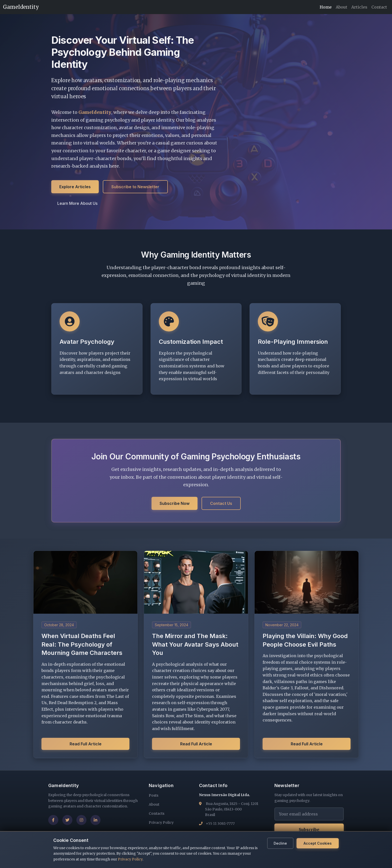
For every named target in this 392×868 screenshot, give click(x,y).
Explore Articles (75, 187)
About (341, 7)
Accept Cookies (318, 843)
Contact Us (221, 503)
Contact (379, 7)
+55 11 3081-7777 (220, 824)
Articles (359, 7)
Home (326, 7)
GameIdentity (21, 7)
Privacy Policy (130, 859)
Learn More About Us (77, 204)
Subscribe (309, 830)
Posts (154, 795)
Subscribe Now (175, 503)
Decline (280, 843)
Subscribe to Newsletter (135, 187)
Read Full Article (86, 744)
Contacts (157, 813)
